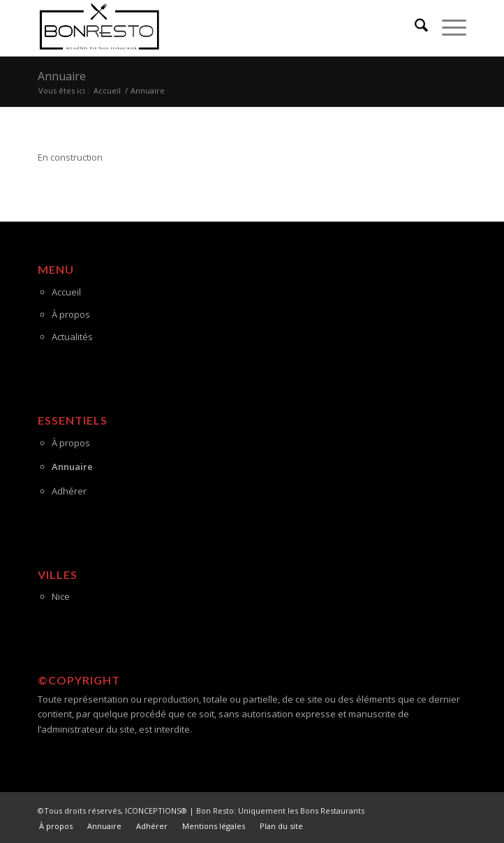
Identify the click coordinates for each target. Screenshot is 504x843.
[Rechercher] (414, 28)
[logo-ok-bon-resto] (209, 28)
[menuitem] (414, 28)
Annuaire (62, 76)
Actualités (72, 337)
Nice (61, 596)
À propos (71, 314)
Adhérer (69, 491)
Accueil (66, 292)
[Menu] (447, 28)
